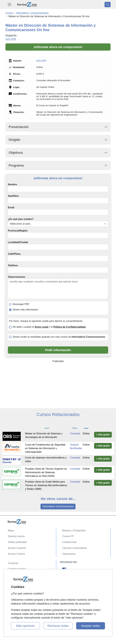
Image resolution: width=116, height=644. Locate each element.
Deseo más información (25, 310)
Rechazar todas (58, 626)
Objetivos (16, 153)
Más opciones (25, 626)
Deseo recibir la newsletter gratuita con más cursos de (59, 337)
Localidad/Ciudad (18, 242)
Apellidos (13, 196)
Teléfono (13, 265)
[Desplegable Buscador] (108, 5)
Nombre (12, 184)
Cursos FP (68, 536)
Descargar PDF (21, 304)
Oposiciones (69, 554)
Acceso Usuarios (17, 548)
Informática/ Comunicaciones (58, 506)
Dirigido (14, 140)
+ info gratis (103, 435)
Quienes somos (16, 536)
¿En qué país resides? (21, 219)
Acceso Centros (16, 554)
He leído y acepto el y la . (49, 327)
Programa (16, 165)
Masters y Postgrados (74, 531)
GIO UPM (11, 39)
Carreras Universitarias (75, 548)
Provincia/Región (18, 231)
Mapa (11, 531)
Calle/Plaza (14, 254)
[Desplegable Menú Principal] (10, 4)
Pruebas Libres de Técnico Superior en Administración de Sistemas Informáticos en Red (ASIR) (46, 472)
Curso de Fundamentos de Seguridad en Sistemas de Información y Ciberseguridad (45, 448)
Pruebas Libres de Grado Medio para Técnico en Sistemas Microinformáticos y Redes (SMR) (46, 485)
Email (11, 207)
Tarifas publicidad (17, 542)
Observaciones (17, 277)
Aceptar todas (91, 626)
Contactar (13, 563)
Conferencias (69, 542)
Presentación (19, 127)
